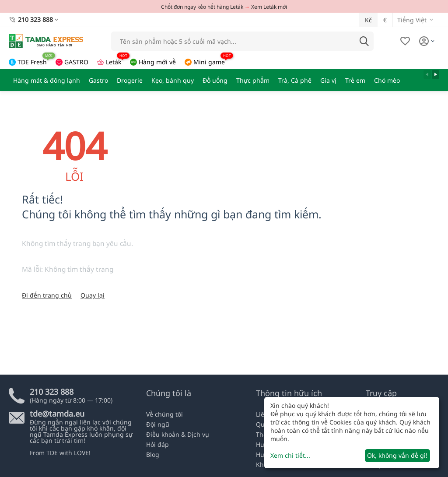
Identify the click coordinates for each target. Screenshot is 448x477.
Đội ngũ (158, 424)
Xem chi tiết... (290, 455)
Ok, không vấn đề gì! (397, 455)
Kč (368, 20)
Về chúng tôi (164, 414)
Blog (153, 454)
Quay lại (93, 295)
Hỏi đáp (157, 444)
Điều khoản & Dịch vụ (178, 434)
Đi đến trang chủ (47, 295)
